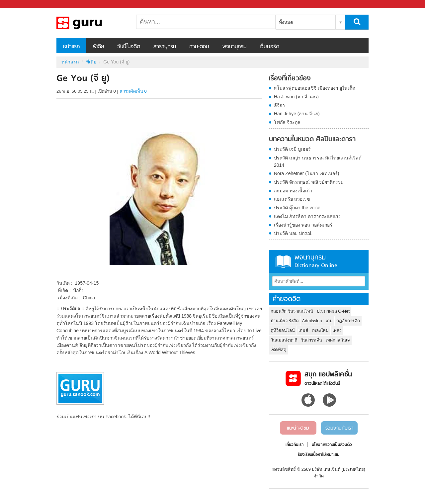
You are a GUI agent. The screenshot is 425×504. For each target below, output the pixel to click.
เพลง (337, 330)
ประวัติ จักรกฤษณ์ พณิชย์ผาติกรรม (309, 182)
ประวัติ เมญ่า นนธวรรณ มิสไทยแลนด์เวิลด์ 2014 (318, 161)
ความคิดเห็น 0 (133, 91)
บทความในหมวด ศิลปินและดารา (312, 140)
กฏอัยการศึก (348, 321)
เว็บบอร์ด (269, 47)
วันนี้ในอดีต (129, 47)
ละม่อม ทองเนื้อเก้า (293, 191)
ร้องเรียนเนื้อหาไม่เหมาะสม (319, 455)
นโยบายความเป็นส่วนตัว (332, 445)
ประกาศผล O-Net (333, 311)
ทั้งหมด (286, 22)
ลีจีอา (279, 105)
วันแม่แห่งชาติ (284, 340)
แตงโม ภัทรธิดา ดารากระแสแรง (307, 216)
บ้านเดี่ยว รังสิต (285, 321)
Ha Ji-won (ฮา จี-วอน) (296, 97)
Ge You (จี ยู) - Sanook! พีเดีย (91, 23)
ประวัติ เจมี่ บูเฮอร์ (292, 149)
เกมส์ (303, 330)
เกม (329, 321)
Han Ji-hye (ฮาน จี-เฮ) (297, 114)
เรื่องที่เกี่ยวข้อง (290, 79)
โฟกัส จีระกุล (287, 122)
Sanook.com (20, 4)
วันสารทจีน (311, 340)
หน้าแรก (71, 47)
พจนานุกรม (234, 47)
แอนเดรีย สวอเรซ (292, 199)
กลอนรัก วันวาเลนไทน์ (292, 311)
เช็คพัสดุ (278, 350)
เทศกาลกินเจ (338, 340)
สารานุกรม (165, 47)
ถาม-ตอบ (199, 47)
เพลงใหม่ (320, 330)
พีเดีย (98, 47)
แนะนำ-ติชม (298, 428)
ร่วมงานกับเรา (339, 428)
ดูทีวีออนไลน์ (283, 330)
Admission (312, 321)
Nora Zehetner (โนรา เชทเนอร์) (306, 173)
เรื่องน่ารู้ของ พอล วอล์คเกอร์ (303, 225)
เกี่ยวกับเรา (295, 445)
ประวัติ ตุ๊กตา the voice (297, 208)
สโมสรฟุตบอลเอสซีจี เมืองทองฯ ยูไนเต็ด (315, 88)
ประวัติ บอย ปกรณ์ (293, 233)
